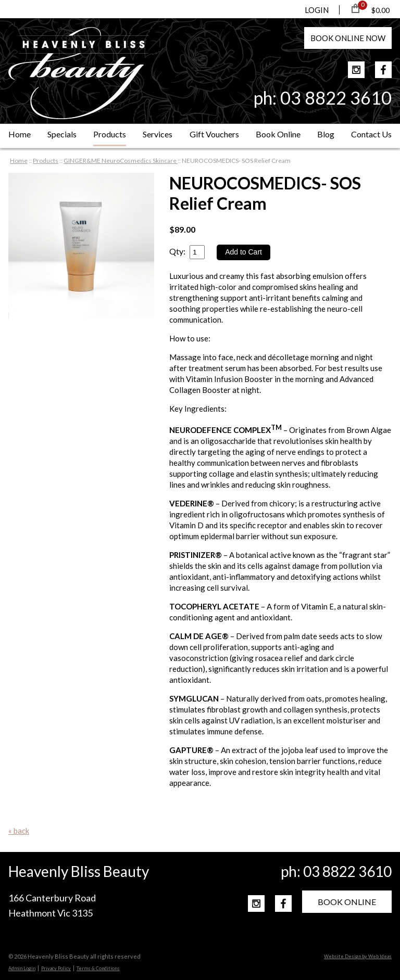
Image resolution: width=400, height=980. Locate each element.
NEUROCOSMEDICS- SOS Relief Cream (236, 161)
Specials (62, 134)
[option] (81, 246)
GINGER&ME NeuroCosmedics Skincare (121, 161)
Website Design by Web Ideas (358, 956)
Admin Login (22, 968)
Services (158, 134)
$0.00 (380, 10)
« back (19, 831)
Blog (326, 134)
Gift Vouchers (214, 134)
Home (20, 134)
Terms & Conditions (98, 968)
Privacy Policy (56, 968)
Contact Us (371, 134)
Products (110, 134)
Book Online (278, 134)
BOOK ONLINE (347, 902)
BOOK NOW (348, 38)
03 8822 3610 (336, 98)
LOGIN (317, 10)
